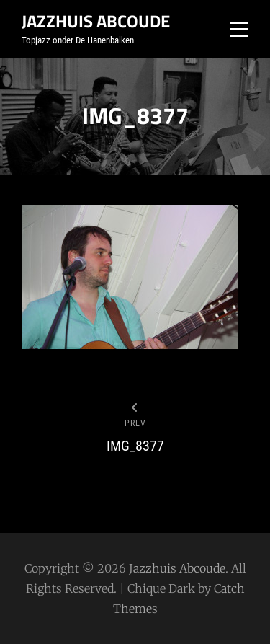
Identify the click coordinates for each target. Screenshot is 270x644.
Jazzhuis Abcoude (96, 21)
